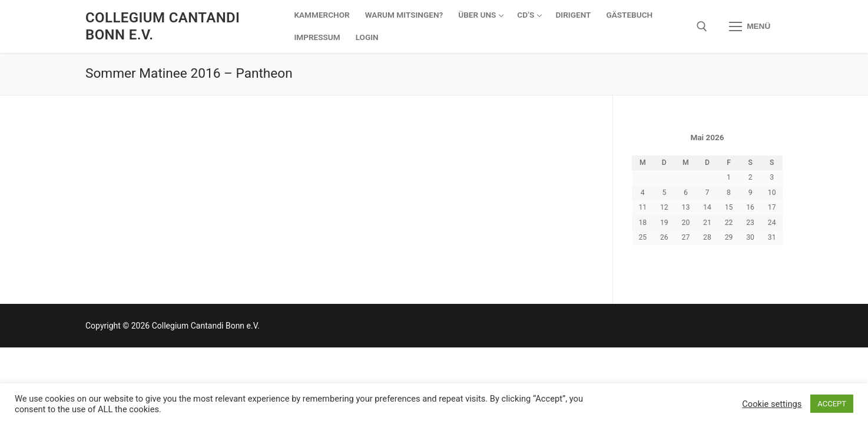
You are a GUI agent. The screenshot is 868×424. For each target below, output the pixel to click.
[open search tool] (702, 26)
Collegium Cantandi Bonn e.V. (163, 26)
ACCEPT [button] (832, 404)
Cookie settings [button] (772, 404)
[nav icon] (750, 26)
